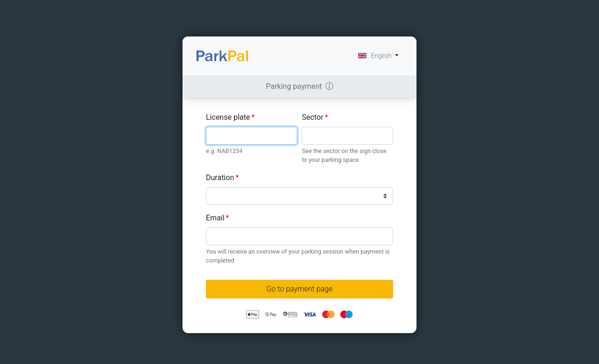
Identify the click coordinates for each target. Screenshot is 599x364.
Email (218, 218)
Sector (315, 117)
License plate (230, 117)
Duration (222, 178)
